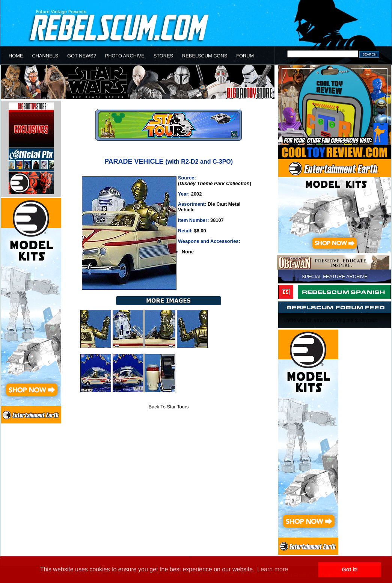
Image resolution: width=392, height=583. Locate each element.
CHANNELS (45, 56)
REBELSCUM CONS (205, 56)
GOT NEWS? (82, 56)
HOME (16, 56)
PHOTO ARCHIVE (125, 56)
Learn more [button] (273, 569)
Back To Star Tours (169, 407)
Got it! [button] (350, 569)
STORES (163, 56)
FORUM (245, 56)
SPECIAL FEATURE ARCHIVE (335, 276)
